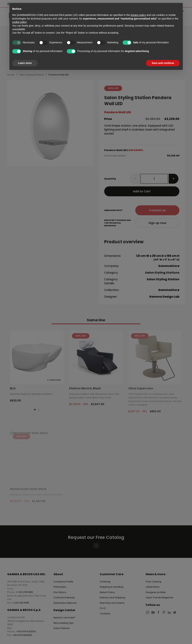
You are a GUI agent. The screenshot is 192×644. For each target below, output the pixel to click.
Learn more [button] (25, 63)
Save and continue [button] (163, 63)
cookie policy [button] (19, 22)
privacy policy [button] (138, 15)
